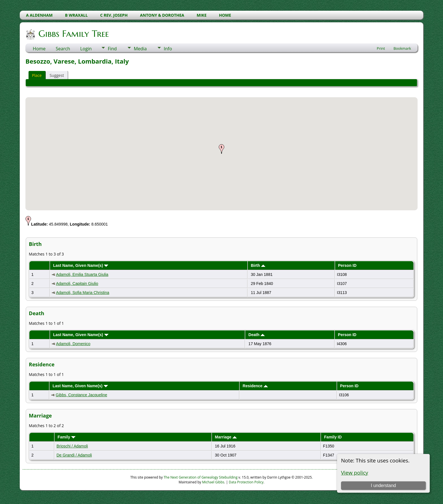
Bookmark (402, 48)
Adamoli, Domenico (73, 344)
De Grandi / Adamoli (74, 455)
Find (112, 49)
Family (67, 437)
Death (257, 335)
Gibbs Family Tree (73, 34)
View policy (355, 472)
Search (63, 49)
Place (37, 75)
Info (168, 49)
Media (140, 49)
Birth (258, 265)
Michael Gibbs (213, 482)
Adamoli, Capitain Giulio (77, 284)
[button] (221, 149)
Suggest (57, 75)
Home (39, 49)
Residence (255, 386)
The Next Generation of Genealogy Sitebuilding (201, 477)
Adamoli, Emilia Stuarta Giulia (82, 274)
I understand (383, 485)
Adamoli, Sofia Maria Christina (82, 293)
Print (381, 48)
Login (86, 49)
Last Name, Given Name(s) (81, 265)
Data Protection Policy (246, 482)
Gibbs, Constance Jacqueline (81, 395)
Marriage (226, 437)
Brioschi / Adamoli (72, 446)
